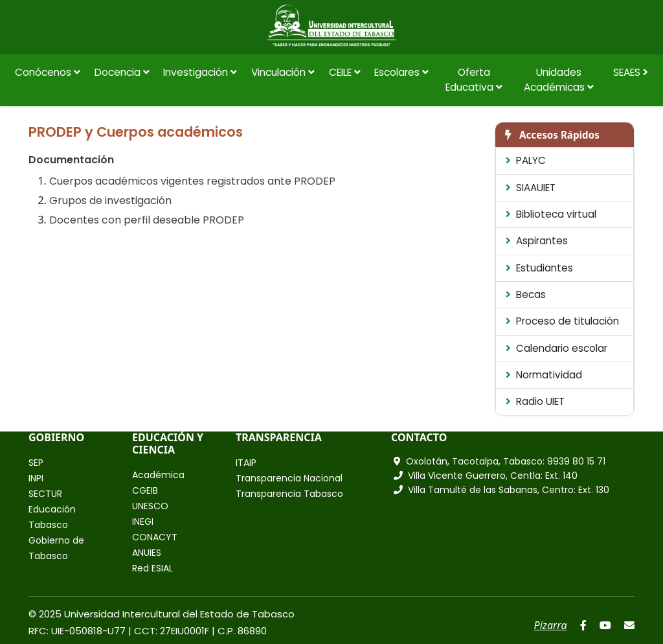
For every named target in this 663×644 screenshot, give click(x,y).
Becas (526, 294)
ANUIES (147, 553)
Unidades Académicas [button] (559, 80)
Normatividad (544, 375)
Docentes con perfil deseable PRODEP (147, 220)
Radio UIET (535, 401)
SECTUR (45, 494)
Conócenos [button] (48, 72)
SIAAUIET (531, 188)
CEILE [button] (345, 72)
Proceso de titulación (562, 321)
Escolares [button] (401, 72)
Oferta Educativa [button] (474, 80)
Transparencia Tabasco (289, 494)
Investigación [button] (200, 72)
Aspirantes (537, 241)
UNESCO (150, 506)
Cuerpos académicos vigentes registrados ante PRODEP (192, 181)
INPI (36, 478)
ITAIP (246, 463)
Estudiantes (539, 268)
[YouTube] (605, 625)
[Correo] (629, 625)
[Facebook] (583, 625)
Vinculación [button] (283, 72)
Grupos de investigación (110, 201)
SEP (36, 463)
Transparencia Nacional (289, 478)
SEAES (631, 72)
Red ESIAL (152, 568)
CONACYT (155, 537)
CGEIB (145, 490)
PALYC (526, 160)
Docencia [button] (122, 72)
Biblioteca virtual (551, 214)
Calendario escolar (556, 348)
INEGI (143, 522)
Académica (158, 475)
